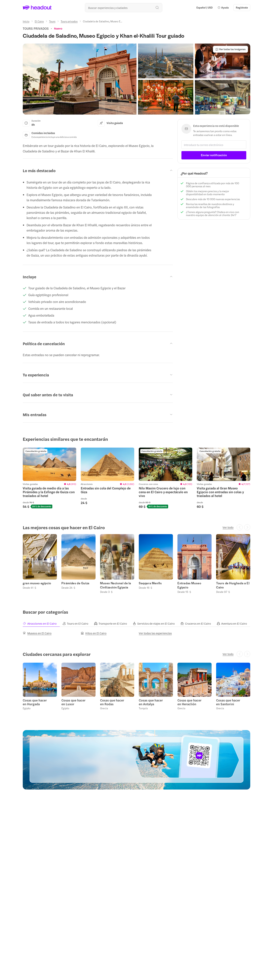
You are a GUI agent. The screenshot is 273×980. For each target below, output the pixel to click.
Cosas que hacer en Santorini (228, 702)
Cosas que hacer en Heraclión (189, 702)
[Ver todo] (228, 527)
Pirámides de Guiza (75, 583)
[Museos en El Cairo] (37, 633)
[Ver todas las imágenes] (230, 49)
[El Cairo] (39, 21)
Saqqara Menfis (150, 583)
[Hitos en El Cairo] (94, 633)
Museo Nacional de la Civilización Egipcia (116, 585)
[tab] (43, 624)
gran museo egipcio (37, 583)
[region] (136, 478)
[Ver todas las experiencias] (155, 633)
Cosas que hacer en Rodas (112, 702)
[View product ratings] (58, 28)
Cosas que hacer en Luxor (73, 702)
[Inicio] (26, 21)
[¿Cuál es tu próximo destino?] (124, 8)
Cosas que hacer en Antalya (151, 702)
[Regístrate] (242, 8)
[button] (223, 8)
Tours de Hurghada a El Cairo (233, 585)
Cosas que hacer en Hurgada (35, 702)
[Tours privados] (69, 21)
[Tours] (52, 21)
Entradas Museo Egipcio (189, 585)
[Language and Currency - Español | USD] (204, 8)
